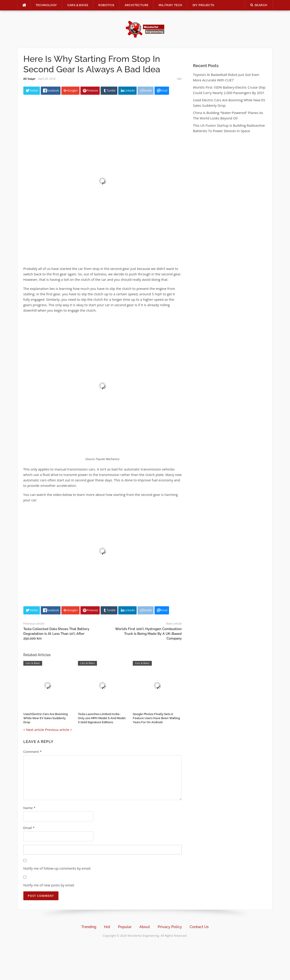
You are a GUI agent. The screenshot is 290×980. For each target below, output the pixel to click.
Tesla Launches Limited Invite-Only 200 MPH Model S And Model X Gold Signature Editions (102, 718)
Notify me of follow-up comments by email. (57, 868)
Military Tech (170, 5)
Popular (125, 927)
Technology (46, 5)
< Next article (34, 730)
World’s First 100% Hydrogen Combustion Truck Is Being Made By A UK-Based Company (148, 634)
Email (29, 828)
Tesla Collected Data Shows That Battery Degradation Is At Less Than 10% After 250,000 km (56, 634)
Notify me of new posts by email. (49, 885)
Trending (89, 927)
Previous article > (59, 730)
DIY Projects (203, 5)
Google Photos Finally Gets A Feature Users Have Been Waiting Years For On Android (156, 718)
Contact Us (199, 927)
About (145, 927)
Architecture (137, 5)
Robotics (106, 5)
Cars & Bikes (78, 5)
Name (29, 808)
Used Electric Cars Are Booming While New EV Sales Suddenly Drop (46, 718)
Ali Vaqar (29, 79)
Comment (33, 752)
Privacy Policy (170, 927)
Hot (107, 927)
